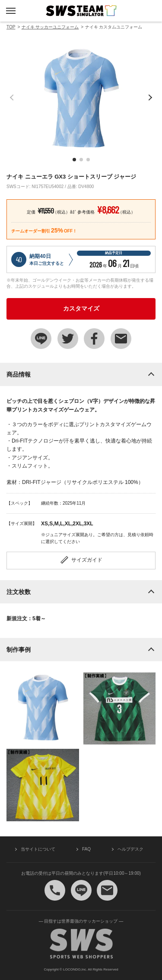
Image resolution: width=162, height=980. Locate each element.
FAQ (86, 849)
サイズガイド (81, 560)
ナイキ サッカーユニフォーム (50, 27)
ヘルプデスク (130, 849)
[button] (74, 160)
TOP (11, 27)
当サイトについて (38, 849)
